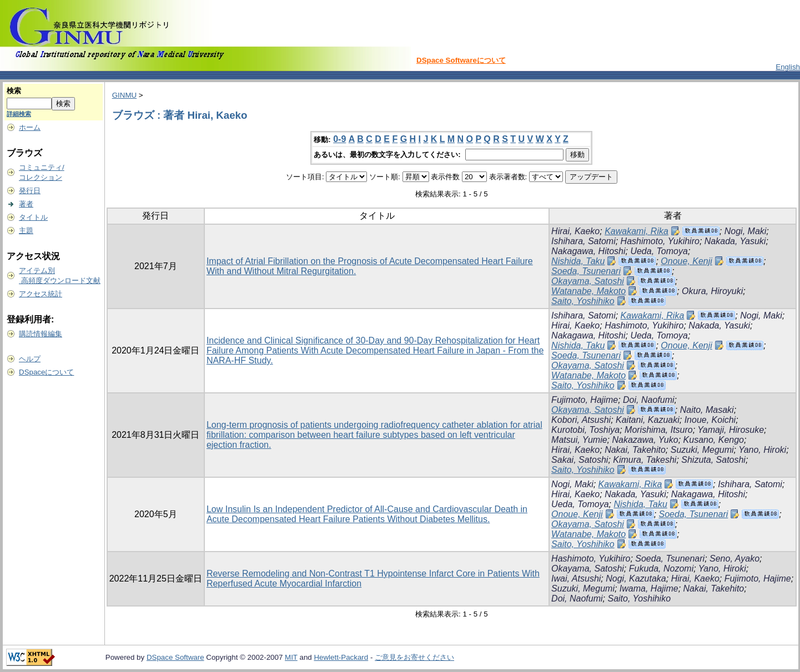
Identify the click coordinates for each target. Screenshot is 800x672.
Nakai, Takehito (635, 450)
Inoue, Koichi (710, 420)
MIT (291, 657)
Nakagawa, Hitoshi (588, 251)
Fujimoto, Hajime (585, 400)
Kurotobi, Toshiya (585, 430)
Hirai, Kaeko (575, 231)
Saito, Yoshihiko (583, 301)
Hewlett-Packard (341, 657)
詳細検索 (19, 114)
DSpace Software (175, 657)
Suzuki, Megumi (702, 450)
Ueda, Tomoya (659, 251)
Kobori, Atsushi (581, 420)
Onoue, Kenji (686, 261)
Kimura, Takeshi (645, 460)
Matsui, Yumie (579, 440)
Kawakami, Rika (637, 231)
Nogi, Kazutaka (636, 578)
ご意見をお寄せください (414, 657)
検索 (14, 91)
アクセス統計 (41, 294)
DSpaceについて (46, 372)
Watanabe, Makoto (588, 291)
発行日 (30, 191)
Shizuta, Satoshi (713, 460)
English (788, 67)
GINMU (124, 95)
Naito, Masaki (707, 410)
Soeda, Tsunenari (586, 271)
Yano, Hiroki (762, 450)
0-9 (339, 139)
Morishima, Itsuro (659, 430)
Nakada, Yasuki (735, 241)
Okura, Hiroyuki (712, 291)
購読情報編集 (41, 334)
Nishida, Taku (578, 261)
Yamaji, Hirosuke (731, 430)
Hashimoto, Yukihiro (660, 241)
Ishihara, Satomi (583, 241)
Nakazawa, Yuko (645, 440)
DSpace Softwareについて (461, 60)
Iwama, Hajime (649, 588)
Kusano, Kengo (714, 440)
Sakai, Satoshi (580, 460)
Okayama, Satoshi (588, 281)
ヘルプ (30, 359)
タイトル (33, 217)
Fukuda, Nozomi (661, 569)
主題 (26, 231)
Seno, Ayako (734, 559)
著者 (26, 204)
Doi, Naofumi (648, 400)
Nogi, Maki (746, 231)
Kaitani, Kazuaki (648, 420)
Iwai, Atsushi (576, 578)
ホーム (30, 127)
